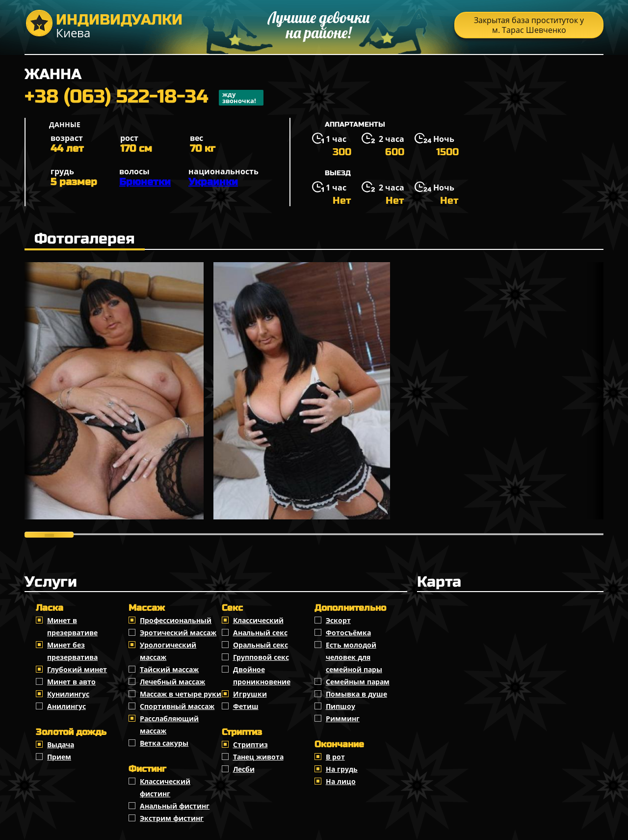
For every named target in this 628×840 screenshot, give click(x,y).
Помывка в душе (356, 694)
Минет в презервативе (72, 626)
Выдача (61, 745)
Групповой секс (261, 657)
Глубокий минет (77, 669)
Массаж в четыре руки (181, 694)
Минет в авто (71, 682)
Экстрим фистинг (172, 818)
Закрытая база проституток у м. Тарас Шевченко (529, 25)
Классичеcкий (258, 620)
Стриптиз (250, 745)
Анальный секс (260, 633)
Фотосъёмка (348, 633)
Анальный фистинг (175, 806)
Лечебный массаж (172, 682)
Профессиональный (176, 620)
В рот (335, 757)
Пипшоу (340, 706)
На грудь (342, 769)
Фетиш (246, 706)
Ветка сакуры (164, 743)
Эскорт (338, 620)
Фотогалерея (85, 239)
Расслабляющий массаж (169, 725)
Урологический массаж (168, 651)
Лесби (244, 769)
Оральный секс (261, 645)
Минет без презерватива (72, 651)
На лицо (341, 781)
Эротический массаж (178, 633)
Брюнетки (145, 182)
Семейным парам (358, 682)
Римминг (343, 718)
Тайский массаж (169, 669)
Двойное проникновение (262, 676)
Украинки (213, 182)
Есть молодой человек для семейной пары (354, 657)
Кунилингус (68, 694)
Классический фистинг (165, 787)
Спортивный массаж (177, 706)
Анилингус (66, 706)
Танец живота (258, 757)
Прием (59, 757)
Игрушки (250, 694)
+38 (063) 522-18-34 (144, 98)
